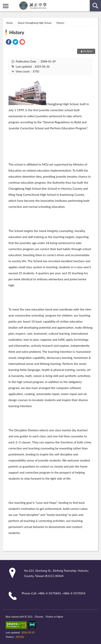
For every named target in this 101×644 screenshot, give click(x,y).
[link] (9, 42)
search (95, 6)
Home (9, 23)
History (60, 23)
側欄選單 (6, 6)
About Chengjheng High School (35, 23)
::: (3, 3)
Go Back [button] (88, 51)
